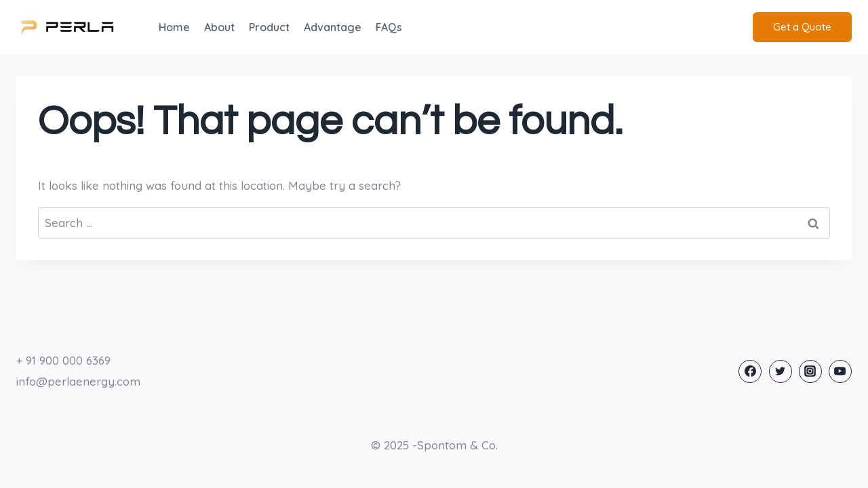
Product (269, 27)
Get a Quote (802, 27)
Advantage (333, 27)
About (219, 27)
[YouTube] (840, 371)
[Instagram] (810, 371)
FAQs (389, 27)
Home (174, 27)
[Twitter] (781, 371)
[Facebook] (750, 371)
